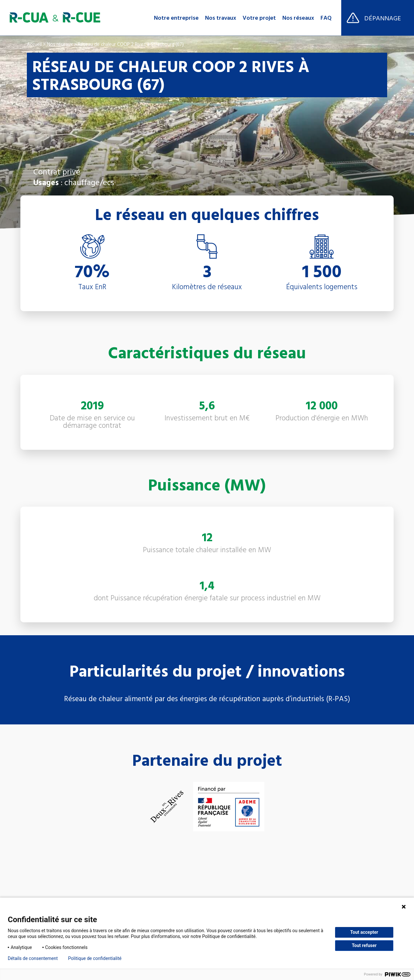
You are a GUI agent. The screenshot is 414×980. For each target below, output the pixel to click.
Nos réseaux (298, 18)
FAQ (326, 18)
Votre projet (259, 18)
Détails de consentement (33, 958)
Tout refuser (364, 945)
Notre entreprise (176, 18)
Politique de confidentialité (95, 958)
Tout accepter (364, 932)
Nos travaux (221, 18)
